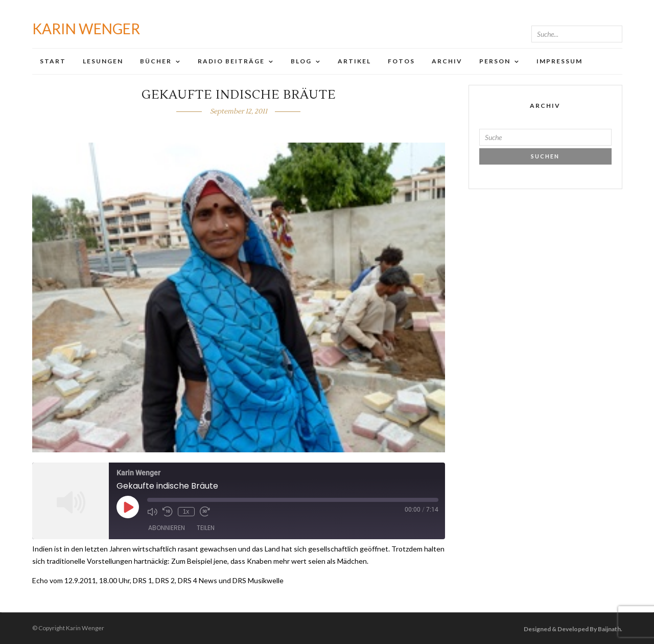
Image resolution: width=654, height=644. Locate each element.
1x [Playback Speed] (186, 512)
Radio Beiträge (231, 61)
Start (53, 61)
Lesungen (103, 61)
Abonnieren (167, 528)
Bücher (156, 61)
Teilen (206, 528)
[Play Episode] (128, 507)
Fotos (401, 61)
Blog (301, 61)
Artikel (354, 61)
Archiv (447, 61)
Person (495, 61)
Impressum (559, 61)
